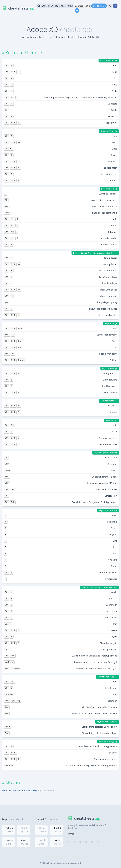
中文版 (71, 834)
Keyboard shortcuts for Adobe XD (19, 790)
